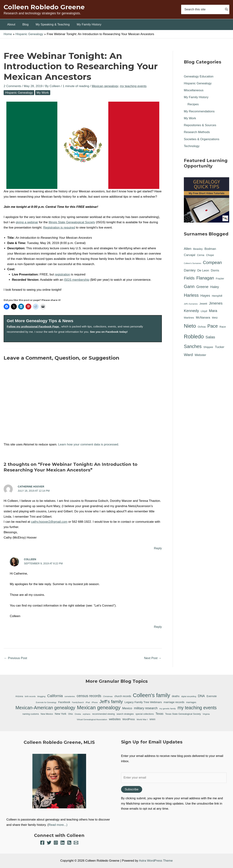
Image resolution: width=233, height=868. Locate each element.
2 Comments (12, 86)
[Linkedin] (63, 843)
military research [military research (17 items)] (146, 708)
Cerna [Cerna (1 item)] (201, 255)
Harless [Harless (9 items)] (191, 295)
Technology (192, 146)
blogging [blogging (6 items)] (41, 696)
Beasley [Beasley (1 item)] (198, 249)
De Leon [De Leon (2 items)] (203, 270)
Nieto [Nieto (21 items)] (190, 326)
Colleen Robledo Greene (44, 7)
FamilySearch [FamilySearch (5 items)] (78, 702)
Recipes (193, 104)
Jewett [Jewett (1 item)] (203, 304)
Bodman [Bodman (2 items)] (210, 249)
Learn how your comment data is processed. (89, 444)
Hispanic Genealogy (19, 93)
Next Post (153, 658)
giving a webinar (27, 222)
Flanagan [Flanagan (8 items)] (205, 278)
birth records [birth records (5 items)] (30, 696)
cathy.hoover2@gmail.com (49, 522)
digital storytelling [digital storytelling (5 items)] (189, 696)
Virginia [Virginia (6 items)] (206, 714)
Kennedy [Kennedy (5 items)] (191, 311)
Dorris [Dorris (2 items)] (215, 270)
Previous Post (16, 658)
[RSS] (69, 843)
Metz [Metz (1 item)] (215, 318)
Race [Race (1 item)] (223, 327)
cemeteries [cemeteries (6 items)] (70, 696)
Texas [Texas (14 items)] (159, 714)
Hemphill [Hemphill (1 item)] (217, 296)
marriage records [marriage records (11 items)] (174, 702)
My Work (43, 93)
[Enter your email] (174, 778)
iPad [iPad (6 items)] (88, 702)
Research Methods (197, 132)
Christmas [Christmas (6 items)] (108, 696)
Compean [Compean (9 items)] (212, 262)
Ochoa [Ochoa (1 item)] (202, 327)
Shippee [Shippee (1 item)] (208, 347)
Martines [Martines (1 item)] (189, 318)
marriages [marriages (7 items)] (191, 702)
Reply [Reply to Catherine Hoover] (158, 548)
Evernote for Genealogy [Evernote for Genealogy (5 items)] (46, 702)
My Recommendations (199, 111)
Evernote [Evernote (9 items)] (212, 696)
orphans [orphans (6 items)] (86, 714)
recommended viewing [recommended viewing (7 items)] (103, 714)
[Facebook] (42, 843)
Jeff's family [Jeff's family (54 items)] (111, 702)
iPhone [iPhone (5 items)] (95, 702)
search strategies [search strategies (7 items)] (125, 714)
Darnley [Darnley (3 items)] (190, 270)
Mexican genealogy (105, 86)
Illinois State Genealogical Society (72, 222)
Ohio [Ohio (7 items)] (70, 714)
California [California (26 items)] (55, 696)
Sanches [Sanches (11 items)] (193, 346)
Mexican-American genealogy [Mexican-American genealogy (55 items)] (45, 708)
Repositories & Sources (200, 125)
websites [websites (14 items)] (115, 719)
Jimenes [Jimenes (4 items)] (216, 303)
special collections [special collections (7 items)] (145, 714)
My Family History (196, 97)
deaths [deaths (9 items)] (176, 696)
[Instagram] (56, 843)
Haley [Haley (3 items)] (215, 287)
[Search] (227, 9)
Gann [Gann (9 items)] (189, 286)
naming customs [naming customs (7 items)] (31, 714)
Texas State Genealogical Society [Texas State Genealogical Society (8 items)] (183, 714)
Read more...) (58, 825)
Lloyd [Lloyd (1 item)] (204, 311)
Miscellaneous (194, 90)
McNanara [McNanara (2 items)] (203, 318)
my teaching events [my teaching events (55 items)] (197, 708)
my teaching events (133, 86)
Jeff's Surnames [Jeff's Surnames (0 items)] (191, 304)
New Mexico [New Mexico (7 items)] (47, 714)
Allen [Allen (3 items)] (188, 249)
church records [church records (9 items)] (123, 696)
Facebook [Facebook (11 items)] (64, 702)
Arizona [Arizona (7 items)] (19, 696)
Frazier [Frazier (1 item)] (220, 279)
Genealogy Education (199, 76)
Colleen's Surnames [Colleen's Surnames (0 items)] (192, 263)
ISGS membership (77, 280)
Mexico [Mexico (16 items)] (127, 708)
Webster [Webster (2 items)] (200, 355)
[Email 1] (76, 843)
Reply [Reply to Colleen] (158, 627)
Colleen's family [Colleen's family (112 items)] (151, 695)
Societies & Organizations (202, 139)
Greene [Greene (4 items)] (202, 287)
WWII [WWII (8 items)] (152, 719)
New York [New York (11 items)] (61, 714)
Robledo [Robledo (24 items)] (194, 336)
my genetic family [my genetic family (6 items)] (167, 708)
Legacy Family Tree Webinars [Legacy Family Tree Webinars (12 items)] (143, 702)
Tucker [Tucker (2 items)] (220, 347)
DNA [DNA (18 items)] (201, 696)
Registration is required (59, 228)
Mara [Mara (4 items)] (213, 311)
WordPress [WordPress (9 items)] (129, 719)
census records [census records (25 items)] (89, 696)
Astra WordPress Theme (156, 861)
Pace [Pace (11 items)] (213, 326)
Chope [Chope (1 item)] (210, 255)
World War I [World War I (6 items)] (142, 719)
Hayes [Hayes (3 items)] (205, 296)
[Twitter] (49, 843)
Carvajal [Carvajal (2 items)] (190, 255)
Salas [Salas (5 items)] (210, 337)
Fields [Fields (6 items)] (189, 278)
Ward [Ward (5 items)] (188, 355)
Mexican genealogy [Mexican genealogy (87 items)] (99, 708)
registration (62, 274)
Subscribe (132, 789)
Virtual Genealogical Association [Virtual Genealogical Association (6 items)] (92, 719)
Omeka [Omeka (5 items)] (78, 714)
